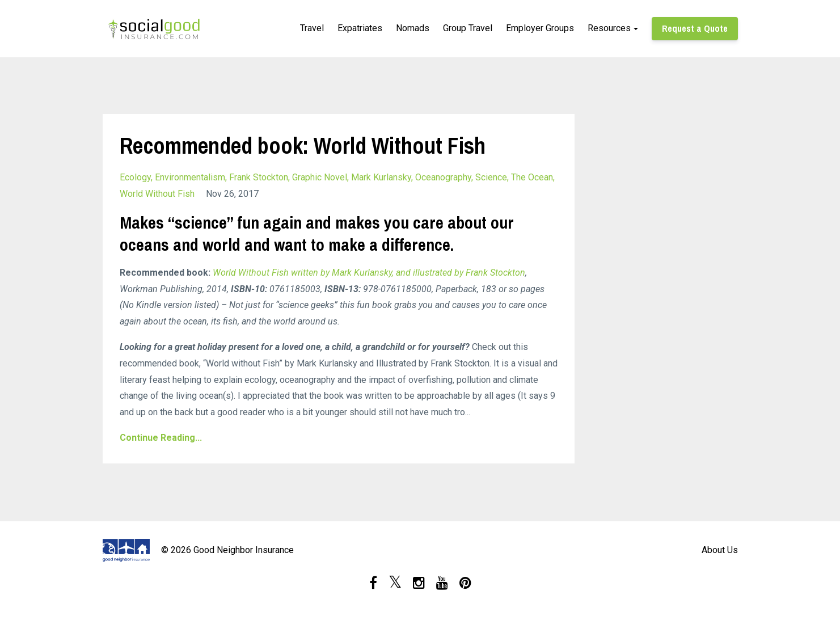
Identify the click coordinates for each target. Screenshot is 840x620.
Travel (312, 28)
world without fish (157, 194)
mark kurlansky (381, 177)
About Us (720, 550)
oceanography (443, 177)
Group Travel (468, 28)
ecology (135, 177)
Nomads (413, 28)
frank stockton (259, 177)
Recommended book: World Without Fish (303, 145)
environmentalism (190, 177)
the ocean (532, 177)
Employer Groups (540, 28)
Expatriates (360, 28)
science (491, 177)
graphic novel (320, 177)
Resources (609, 28)
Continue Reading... (161, 438)
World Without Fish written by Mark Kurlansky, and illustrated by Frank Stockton (369, 273)
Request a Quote (695, 28)
